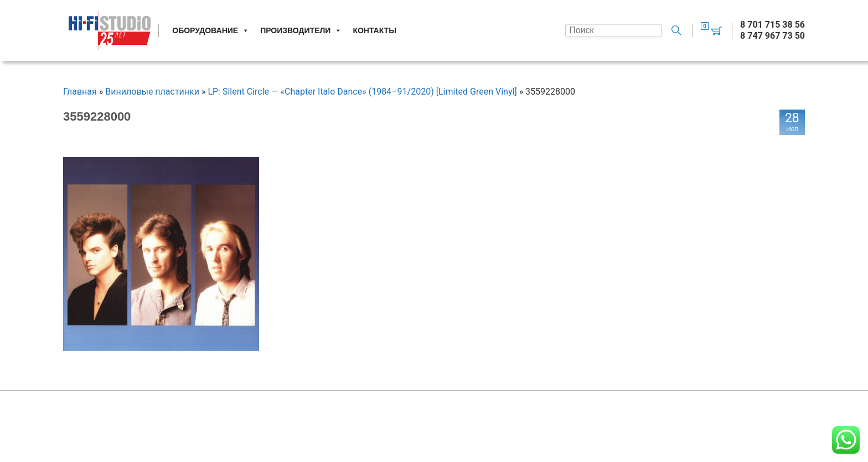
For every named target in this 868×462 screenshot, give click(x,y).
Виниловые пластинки (152, 92)
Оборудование (211, 30)
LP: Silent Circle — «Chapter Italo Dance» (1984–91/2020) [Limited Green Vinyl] (362, 92)
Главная (80, 92)
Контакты (374, 30)
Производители (301, 30)
